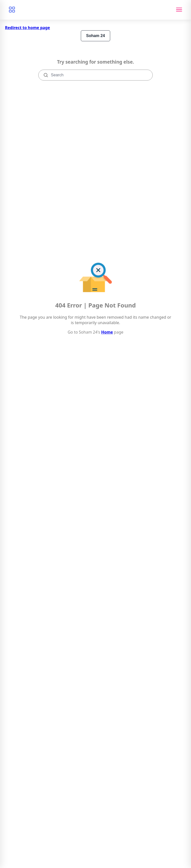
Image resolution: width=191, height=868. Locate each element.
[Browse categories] (12, 10)
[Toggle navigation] (179, 10)
